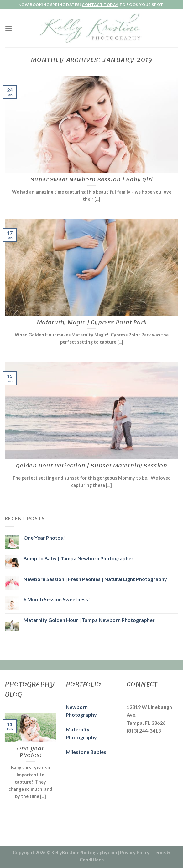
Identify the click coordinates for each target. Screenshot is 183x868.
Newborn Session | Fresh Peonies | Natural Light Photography (95, 579)
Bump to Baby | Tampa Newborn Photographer (78, 558)
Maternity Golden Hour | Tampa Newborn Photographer (89, 620)
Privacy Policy (135, 853)
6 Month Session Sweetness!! (58, 599)
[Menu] (8, 28)
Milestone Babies (86, 752)
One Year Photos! (44, 538)
